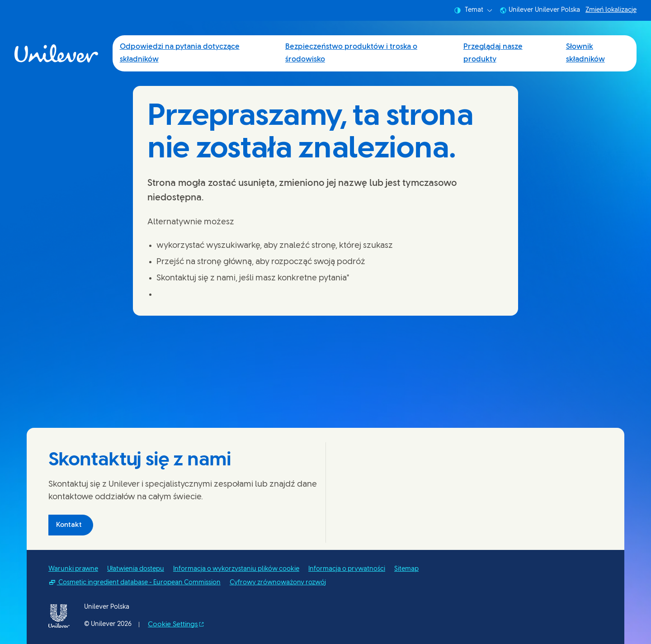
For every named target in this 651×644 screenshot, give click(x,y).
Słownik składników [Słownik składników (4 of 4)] (585, 53)
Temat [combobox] (473, 10)
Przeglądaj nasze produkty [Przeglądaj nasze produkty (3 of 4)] (493, 53)
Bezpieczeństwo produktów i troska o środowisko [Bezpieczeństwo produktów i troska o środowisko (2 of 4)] (351, 53)
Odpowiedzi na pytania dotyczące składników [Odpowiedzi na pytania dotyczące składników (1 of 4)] (180, 53)
